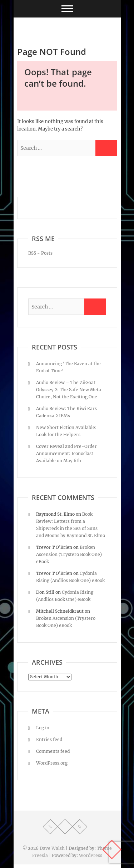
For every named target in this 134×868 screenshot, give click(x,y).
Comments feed (53, 751)
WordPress (91, 855)
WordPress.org (52, 763)
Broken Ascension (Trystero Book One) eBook (69, 554)
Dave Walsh (52, 848)
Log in (43, 728)
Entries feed (49, 739)
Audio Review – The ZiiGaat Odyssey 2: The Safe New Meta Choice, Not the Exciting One (69, 390)
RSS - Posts (40, 253)
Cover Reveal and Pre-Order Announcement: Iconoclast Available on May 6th (66, 453)
